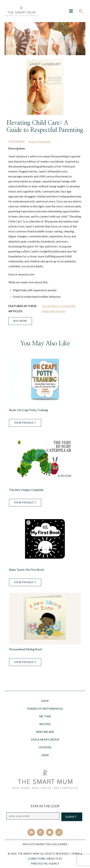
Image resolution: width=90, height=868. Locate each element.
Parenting (44, 141)
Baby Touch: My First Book (27, 570)
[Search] (82, 11)
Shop (45, 701)
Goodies (45, 747)
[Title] (59, 832)
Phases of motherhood (45, 709)
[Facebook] (31, 832)
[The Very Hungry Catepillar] (45, 459)
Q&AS (45, 755)
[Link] (21, 11)
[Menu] (71, 11)
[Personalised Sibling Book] (45, 619)
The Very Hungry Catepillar (26, 490)
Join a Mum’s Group (45, 739)
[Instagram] (40, 832)
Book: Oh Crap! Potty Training (28, 410)
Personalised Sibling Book (26, 649)
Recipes (45, 724)
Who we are (45, 732)
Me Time (45, 716)
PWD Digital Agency (45, 863)
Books (33, 141)
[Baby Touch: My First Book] (45, 539)
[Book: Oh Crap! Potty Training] (45, 379)
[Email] (50, 832)
